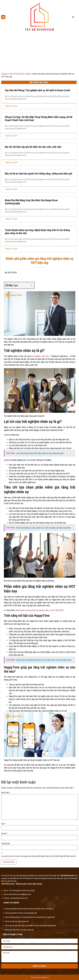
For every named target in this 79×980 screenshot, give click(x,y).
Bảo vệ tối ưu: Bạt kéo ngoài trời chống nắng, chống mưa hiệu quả (39, 174)
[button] (3, 17)
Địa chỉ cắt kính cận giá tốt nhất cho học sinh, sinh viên (33, 147)
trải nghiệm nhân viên (40, 356)
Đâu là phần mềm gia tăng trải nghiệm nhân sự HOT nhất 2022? (40, 610)
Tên (3, 824)
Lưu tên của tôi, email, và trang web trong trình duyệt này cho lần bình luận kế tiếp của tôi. (39, 856)
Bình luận (6, 793)
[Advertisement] (39, 51)
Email (4, 834)
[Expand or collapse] (31, 285)
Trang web (6, 844)
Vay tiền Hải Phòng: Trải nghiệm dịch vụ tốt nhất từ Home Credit (38, 90)
